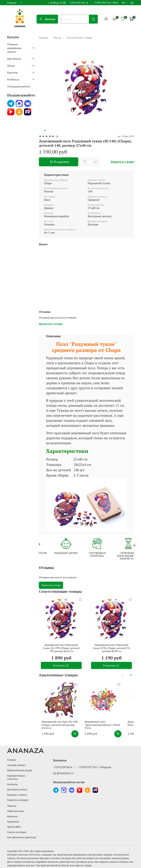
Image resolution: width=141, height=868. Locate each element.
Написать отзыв (51, 586)
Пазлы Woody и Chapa (79, 38)
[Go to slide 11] (70, 130)
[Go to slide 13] (75, 130)
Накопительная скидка (20, 770)
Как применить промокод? (22, 837)
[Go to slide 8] (63, 130)
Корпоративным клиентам (16, 777)
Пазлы (57, 38)
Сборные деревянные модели (14, 48)
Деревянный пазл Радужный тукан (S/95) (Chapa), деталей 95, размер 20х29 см (111, 649)
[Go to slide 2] (47, 130)
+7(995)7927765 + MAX (106, 3)
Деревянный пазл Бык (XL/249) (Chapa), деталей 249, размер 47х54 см (61, 731)
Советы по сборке (17, 832)
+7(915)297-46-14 (79, 3)
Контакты (12, 784)
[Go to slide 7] (60, 130)
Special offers (14, 827)
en (123, 3)
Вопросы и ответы (17, 795)
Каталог (47, 19)
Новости (12, 806)
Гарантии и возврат (18, 800)
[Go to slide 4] (52, 130)
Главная (12, 3)
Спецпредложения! (19, 86)
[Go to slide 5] (55, 130)
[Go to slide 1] (45, 130)
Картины (12, 72)
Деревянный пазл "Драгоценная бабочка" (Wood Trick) (108, 731)
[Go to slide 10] (68, 130)
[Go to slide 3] (50, 130)
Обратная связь (16, 811)
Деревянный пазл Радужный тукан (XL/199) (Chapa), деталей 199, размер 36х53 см (61, 649)
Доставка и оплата (17, 789)
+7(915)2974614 (63, 767)
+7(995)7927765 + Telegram (95, 767)
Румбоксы (13, 79)
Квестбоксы (14, 59)
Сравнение (13, 822)
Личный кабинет (16, 765)
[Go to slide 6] (58, 130)
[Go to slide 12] (73, 130)
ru (132, 3)
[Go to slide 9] (65, 130)
